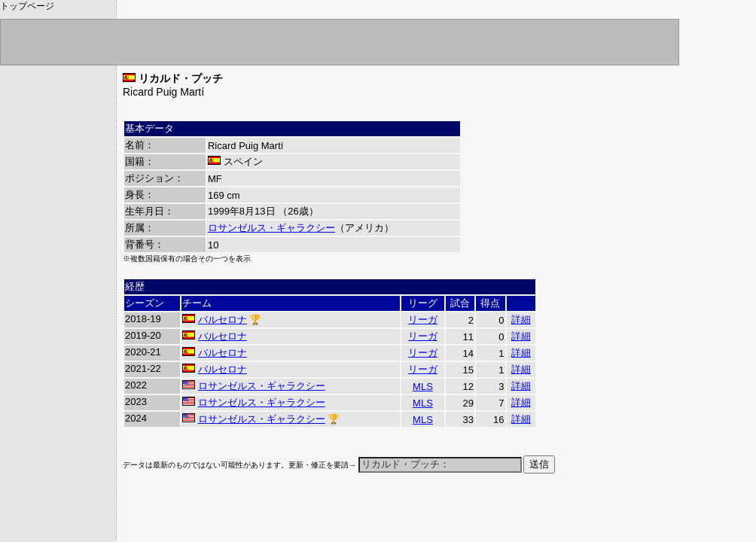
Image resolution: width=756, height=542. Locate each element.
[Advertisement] (299, 516)
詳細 (521, 320)
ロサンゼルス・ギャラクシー (271, 228)
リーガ (423, 320)
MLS (423, 387)
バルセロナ (223, 320)
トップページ (27, 6)
